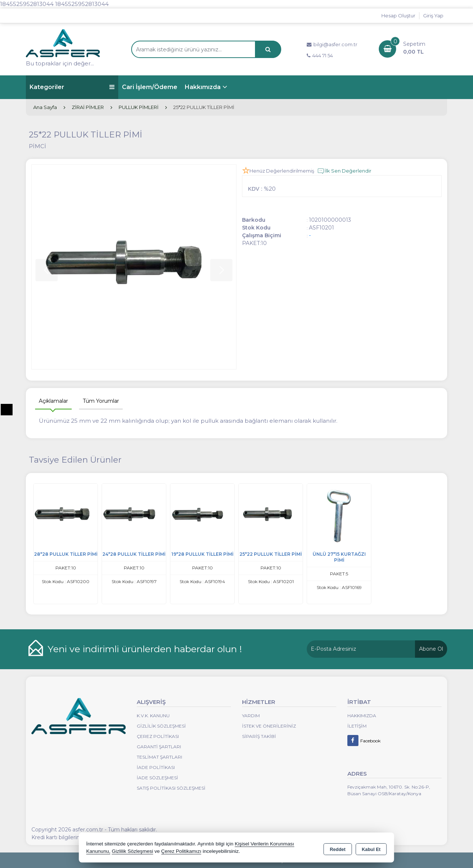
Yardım (251, 716)
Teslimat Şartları (159, 757)
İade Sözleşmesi (157, 778)
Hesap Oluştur (398, 16)
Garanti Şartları (159, 747)
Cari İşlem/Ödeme (150, 87)
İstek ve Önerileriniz (269, 726)
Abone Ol (431, 649)
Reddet (338, 848)
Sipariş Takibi (259, 736)
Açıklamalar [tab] (53, 401)
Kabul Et (371, 848)
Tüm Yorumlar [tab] (101, 401)
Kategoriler (72, 87)
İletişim (357, 726)
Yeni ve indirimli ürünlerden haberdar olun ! (145, 649)
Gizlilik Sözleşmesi (161, 726)
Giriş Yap (433, 16)
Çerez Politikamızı (181, 851)
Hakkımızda (203, 87)
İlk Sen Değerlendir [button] (344, 171)
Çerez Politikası (158, 736)
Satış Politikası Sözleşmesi (171, 788)
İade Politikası (156, 767)
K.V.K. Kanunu (153, 716)
